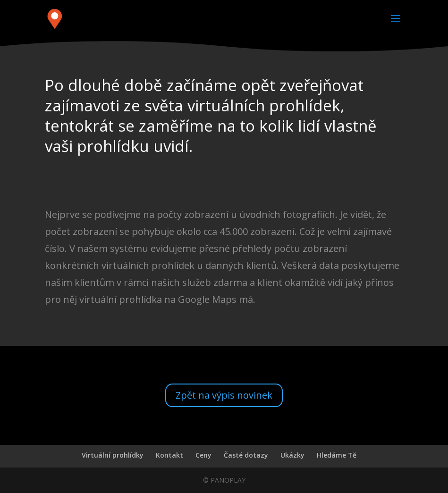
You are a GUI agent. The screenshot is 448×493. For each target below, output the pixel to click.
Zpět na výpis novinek (224, 395)
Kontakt (169, 455)
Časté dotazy (246, 455)
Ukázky (292, 455)
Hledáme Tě (337, 455)
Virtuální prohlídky (113, 455)
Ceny (203, 455)
